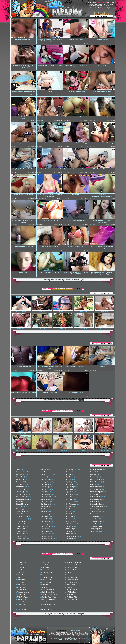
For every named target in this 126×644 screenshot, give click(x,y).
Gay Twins (69, 511)
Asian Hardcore (21, 484)
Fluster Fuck (21, 328)
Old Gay (93, 484)
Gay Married (45, 536)
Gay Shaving (70, 487)
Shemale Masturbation (98, 506)
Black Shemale (21, 511)
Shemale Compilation (97, 492)
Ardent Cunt (63, 311)
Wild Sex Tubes (21, 450)
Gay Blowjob (45, 484)
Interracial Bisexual (97, 469)
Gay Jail (44, 529)
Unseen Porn (84, 433)
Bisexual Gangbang (22, 499)
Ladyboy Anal (95, 474)
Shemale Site (46, 607)
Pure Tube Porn (47, 575)
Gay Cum (44, 492)
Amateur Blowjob (22, 474)
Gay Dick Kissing (47, 497)
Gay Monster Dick (72, 469)
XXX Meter (71, 585)
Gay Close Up (45, 489)
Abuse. (76, 640)
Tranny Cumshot (96, 521)
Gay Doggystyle (46, 504)
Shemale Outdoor (96, 511)
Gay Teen (69, 499)
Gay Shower (70, 489)
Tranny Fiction (47, 609)
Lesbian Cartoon (96, 479)
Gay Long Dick (46, 534)
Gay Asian (44, 472)
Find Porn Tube (72, 597)
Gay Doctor (45, 502)
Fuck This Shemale (48, 599)
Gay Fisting (45, 516)
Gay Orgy (69, 474)
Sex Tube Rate (47, 580)
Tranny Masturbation (97, 526)
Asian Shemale (21, 489)
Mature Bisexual (96, 482)
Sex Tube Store (47, 582)
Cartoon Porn (20, 531)
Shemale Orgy (95, 509)
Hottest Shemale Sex (49, 602)
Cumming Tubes (72, 567)
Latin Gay (94, 477)
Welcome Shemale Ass (74, 562)
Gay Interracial (46, 526)
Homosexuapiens (72, 580)
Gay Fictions (71, 575)
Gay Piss (68, 479)
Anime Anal (20, 477)
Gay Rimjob (70, 482)
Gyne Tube (46, 567)
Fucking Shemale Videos (50, 595)
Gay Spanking (70, 494)
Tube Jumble (42, 433)
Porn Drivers (104, 328)
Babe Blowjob (21, 492)
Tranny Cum (94, 519)
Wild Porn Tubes (104, 433)
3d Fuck (19, 469)
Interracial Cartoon (96, 472)
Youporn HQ (42, 450)
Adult (84, 450)
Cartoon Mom (21, 529)
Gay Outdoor (70, 477)
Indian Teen (69, 539)
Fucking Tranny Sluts (49, 597)
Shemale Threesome (97, 514)
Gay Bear (44, 477)
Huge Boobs (70, 521)
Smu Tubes (46, 585)
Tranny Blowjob (96, 516)
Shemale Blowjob (96, 487)
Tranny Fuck (94, 524)
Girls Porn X (71, 587)
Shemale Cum (95, 494)
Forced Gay (20, 536)
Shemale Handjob (96, 504)
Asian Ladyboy (21, 487)
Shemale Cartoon (96, 489)
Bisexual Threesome (23, 504)
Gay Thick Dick (71, 502)
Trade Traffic (75, 631)
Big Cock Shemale (22, 494)
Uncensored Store (63, 433)
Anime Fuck (20, 479)
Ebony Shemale (21, 534)
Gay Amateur (20, 539)
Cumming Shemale (48, 590)
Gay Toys (69, 506)
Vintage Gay (94, 531)
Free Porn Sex (71, 595)
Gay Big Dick (45, 482)
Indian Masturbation (72, 536)
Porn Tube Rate (47, 572)
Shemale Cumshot (96, 497)
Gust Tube (45, 565)
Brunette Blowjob (22, 516)
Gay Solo (69, 492)
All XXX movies (21, 311)
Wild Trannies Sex (73, 565)
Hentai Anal (69, 519)
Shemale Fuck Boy (96, 499)
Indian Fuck (69, 531)
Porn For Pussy (72, 590)
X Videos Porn (71, 592)
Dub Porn (104, 311)
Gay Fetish (44, 511)
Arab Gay (19, 482)
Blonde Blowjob (21, 514)
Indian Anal (69, 526)
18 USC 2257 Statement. (66, 640)
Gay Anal (44, 469)
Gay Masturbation (47, 539)
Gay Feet (44, 509)
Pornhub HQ (63, 328)
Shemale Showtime (48, 604)
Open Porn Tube (72, 599)
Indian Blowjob (71, 529)
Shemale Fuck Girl (96, 502)
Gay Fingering (46, 514)
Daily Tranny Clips (48, 592)
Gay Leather (45, 531)
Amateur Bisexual (22, 472)
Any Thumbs (104, 450)
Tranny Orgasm (95, 529)
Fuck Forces (84, 328)
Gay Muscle (70, 472)
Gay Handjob (45, 524)
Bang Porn (84, 311)
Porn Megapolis (72, 582)
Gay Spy (68, 497)
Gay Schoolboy (71, 484)
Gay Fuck (44, 519)
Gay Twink (69, 509)
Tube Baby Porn (47, 587)
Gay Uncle (69, 514)
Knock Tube (46, 570)
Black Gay (20, 509)
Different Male (72, 570)
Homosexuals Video (73, 577)
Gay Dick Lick (46, 499)
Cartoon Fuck (21, 526)
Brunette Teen (21, 521)
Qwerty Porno (21, 433)
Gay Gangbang (46, 521)
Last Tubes (42, 328)
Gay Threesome (71, 504)
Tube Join (42, 311)
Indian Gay (69, 534)
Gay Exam (44, 506)
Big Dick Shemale (22, 497)
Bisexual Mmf (21, 502)
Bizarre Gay (20, 506)
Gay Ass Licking (46, 474)
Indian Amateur (71, 524)
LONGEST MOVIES (67, 289)
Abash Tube (63, 450)
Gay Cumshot (45, 494)
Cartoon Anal (20, 524)
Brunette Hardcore (22, 519)
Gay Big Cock (45, 479)
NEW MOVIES (56, 289)
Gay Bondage (45, 487)
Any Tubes (46, 562)
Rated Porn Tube (47, 577)
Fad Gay (70, 572)
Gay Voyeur (69, 516)
